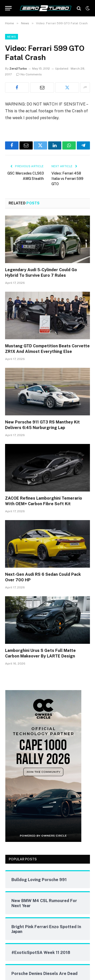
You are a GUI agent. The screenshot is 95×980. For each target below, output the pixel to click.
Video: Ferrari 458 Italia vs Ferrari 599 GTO (67, 179)
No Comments (29, 74)
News (12, 37)
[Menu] (8, 8)
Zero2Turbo (18, 69)
